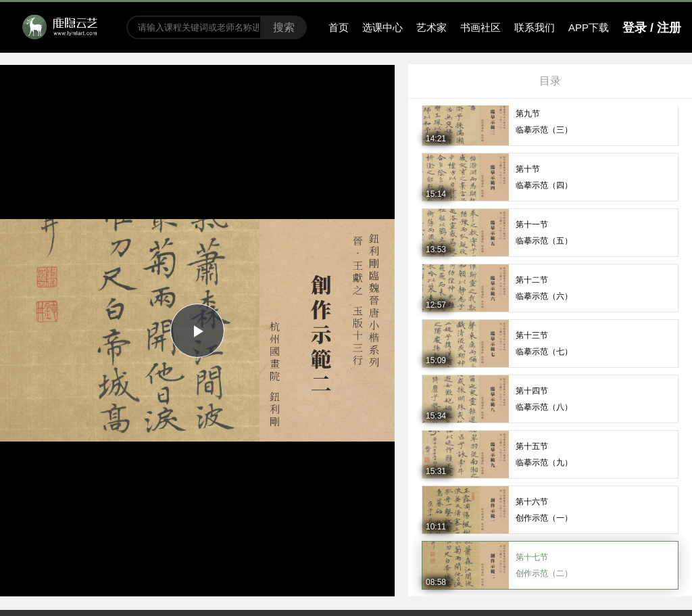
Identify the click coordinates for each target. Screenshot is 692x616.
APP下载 (589, 27)
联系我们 (535, 27)
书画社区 (480, 27)
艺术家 (431, 27)
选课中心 (382, 27)
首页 (339, 27)
